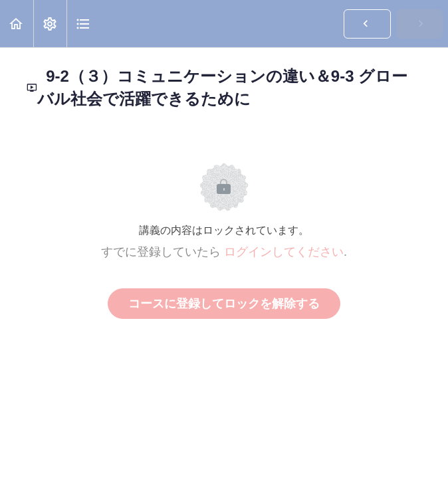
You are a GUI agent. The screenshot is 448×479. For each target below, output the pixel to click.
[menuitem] (50, 24)
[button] (17, 24)
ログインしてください (284, 252)
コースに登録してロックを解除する (224, 304)
